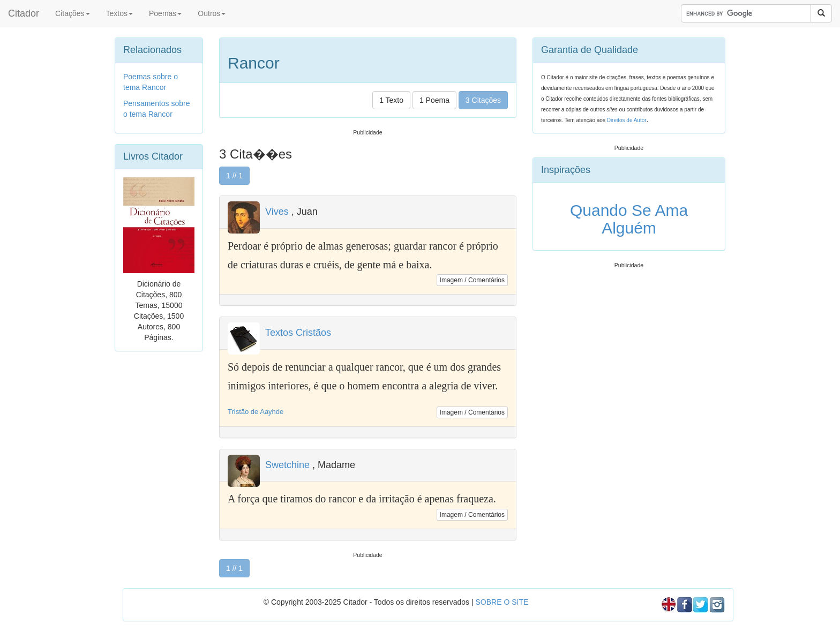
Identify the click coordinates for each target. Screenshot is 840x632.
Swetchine (287, 465)
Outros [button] (212, 13)
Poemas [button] (165, 13)
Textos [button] (119, 13)
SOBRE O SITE (502, 602)
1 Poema (434, 100)
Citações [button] (72, 13)
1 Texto (391, 100)
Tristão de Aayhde (256, 412)
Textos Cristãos (298, 333)
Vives (277, 212)
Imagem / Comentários (472, 280)
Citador (24, 13)
